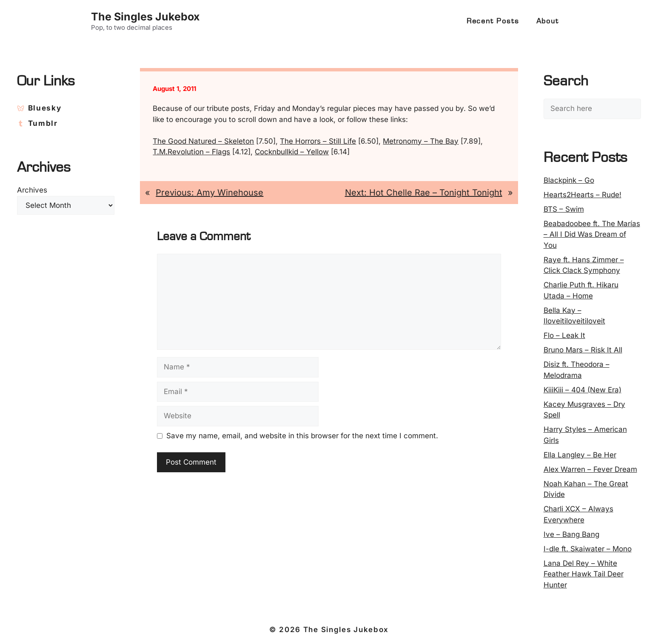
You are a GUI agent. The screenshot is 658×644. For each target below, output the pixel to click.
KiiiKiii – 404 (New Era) (583, 390)
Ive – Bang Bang (571, 534)
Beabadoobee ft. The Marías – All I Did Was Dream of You (592, 234)
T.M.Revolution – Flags (191, 152)
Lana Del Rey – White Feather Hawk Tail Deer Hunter (584, 574)
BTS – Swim (564, 209)
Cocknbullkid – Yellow (292, 152)
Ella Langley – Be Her (580, 455)
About (548, 21)
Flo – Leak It (564, 335)
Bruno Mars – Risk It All (583, 350)
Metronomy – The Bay (421, 141)
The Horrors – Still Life (318, 141)
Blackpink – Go (569, 180)
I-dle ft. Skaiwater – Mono (588, 549)
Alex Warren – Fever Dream (590, 469)
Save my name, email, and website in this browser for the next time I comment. (302, 436)
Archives (32, 190)
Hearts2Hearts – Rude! (583, 195)
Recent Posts (493, 21)
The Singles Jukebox (145, 17)
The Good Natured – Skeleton (203, 141)
